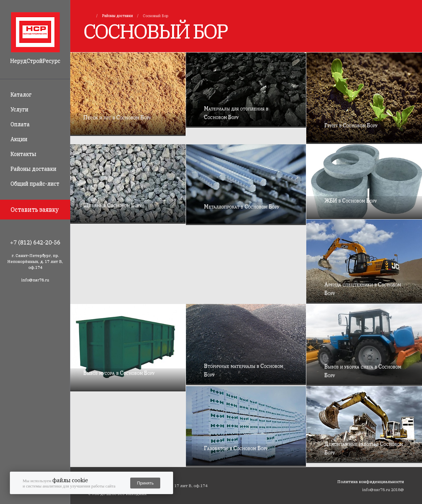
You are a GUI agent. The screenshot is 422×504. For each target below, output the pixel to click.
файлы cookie (70, 480)
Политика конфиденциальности (371, 481)
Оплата (20, 124)
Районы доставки (33, 169)
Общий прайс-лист (35, 184)
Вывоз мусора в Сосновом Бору (119, 373)
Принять (145, 483)
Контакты (23, 154)
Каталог (21, 94)
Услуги (19, 109)
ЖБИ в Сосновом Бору (351, 200)
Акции (19, 139)
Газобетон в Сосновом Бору (236, 448)
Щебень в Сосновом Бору (113, 205)
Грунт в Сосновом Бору (351, 125)
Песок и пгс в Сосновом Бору (117, 117)
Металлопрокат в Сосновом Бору (242, 206)
